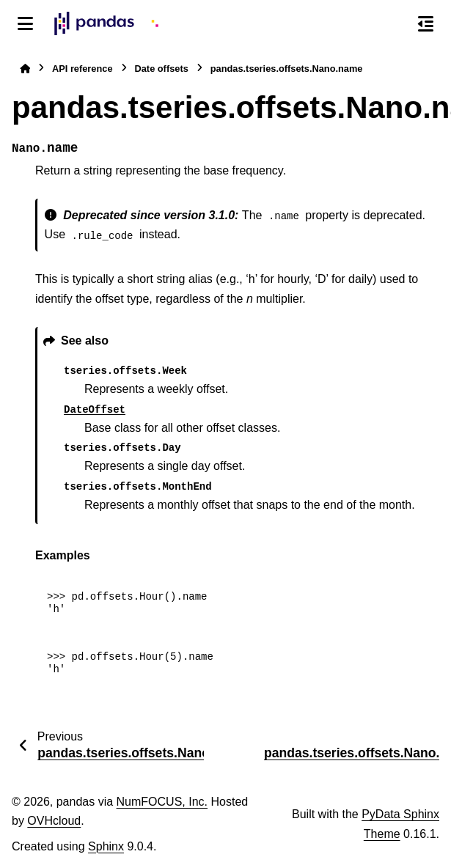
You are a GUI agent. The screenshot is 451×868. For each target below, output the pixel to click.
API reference (82, 69)
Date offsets (162, 69)
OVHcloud (54, 821)
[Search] (395, 24)
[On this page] (426, 23)
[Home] (25, 69)
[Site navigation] (25, 23)
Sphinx (106, 846)
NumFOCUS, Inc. (162, 802)
